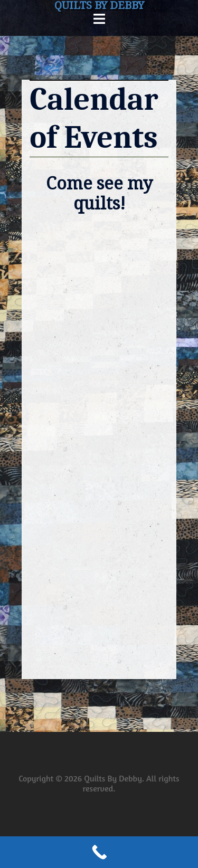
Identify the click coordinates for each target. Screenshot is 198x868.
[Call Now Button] (99, 852)
